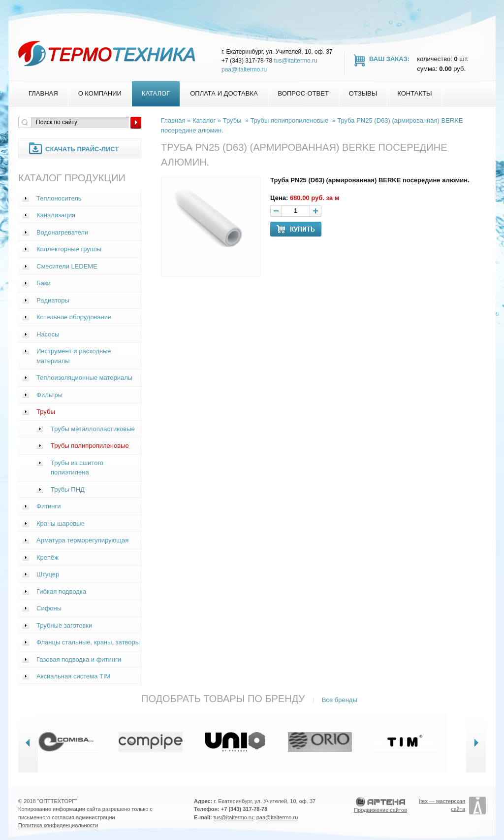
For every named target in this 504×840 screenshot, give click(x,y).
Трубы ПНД (68, 489)
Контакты (414, 93)
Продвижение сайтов (380, 810)
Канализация (56, 215)
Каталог (156, 93)
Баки (44, 283)
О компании (100, 93)
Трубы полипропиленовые (90, 446)
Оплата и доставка (224, 93)
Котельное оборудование (74, 317)
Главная (43, 93)
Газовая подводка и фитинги (79, 659)
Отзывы (363, 93)
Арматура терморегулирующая (82, 540)
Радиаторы (53, 300)
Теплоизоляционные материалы (84, 378)
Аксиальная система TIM (73, 676)
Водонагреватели (62, 232)
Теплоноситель (59, 198)
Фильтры (49, 395)
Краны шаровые (61, 523)
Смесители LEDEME (67, 266)
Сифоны (49, 608)
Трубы (46, 412)
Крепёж (47, 557)
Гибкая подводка (61, 591)
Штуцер (48, 574)
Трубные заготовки (64, 625)
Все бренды (340, 700)
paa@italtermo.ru (244, 69)
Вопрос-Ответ (303, 93)
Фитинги (49, 506)
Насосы (48, 334)
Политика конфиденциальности (58, 825)
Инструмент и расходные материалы (74, 356)
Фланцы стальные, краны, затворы (88, 642)
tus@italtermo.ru (295, 61)
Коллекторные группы (69, 249)
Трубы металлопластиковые (93, 429)
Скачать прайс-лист (82, 149)
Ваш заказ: (389, 59)
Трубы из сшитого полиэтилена (77, 468)
